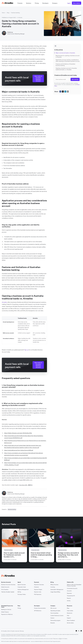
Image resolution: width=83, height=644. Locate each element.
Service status (70, 623)
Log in (69, 3)
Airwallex (4, 302)
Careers (52, 618)
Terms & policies (54, 613)
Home (3, 13)
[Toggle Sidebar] (55, 46)
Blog (8, 13)
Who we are (53, 608)
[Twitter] (79, 631)
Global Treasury (5, 612)
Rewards (53, 623)
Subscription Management (57, 590)
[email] (68, 92)
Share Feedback (71, 620)
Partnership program (55, 620)
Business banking (15, 13)
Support (69, 618)
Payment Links (38, 592)
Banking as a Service (6, 610)
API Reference (38, 611)
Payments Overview (39, 585)
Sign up (27, 350)
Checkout (36, 587)
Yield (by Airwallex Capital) (8, 592)
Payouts (69, 598)
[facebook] (60, 92)
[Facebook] (76, 631)
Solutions (29, 3)
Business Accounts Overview (8, 585)
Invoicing (53, 587)
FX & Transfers (5, 590)
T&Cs (60, 639)
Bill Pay (19, 592)
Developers (45, 3)
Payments (69, 593)
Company (55, 3)
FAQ (68, 616)
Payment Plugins (38, 590)
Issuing (69, 601)
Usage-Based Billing (55, 592)
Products (20, 3)
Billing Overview (54, 585)
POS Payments (38, 594)
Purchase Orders (22, 594)
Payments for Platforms (7, 614)
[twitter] (63, 92)
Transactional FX (71, 596)
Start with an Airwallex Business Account (38, 78)
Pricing (37, 3)
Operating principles (55, 611)
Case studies (70, 611)
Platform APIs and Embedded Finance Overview (74, 585)
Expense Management (23, 590)
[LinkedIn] (81, 631)
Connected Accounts (72, 588)
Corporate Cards (22, 587)
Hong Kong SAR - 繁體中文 (26, 485)
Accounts (69, 591)
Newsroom (70, 613)
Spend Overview (22, 585)
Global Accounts (5, 587)
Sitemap (22, 631)
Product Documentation (40, 608)
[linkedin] (65, 92)
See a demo (77, 3)
